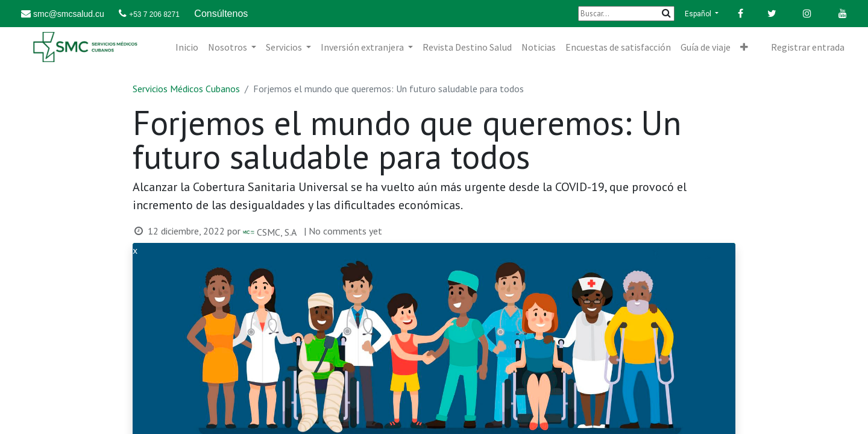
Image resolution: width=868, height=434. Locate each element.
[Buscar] (626, 14)
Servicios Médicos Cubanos (186, 89)
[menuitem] (187, 47)
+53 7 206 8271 (154, 14)
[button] (744, 47)
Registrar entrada (808, 47)
